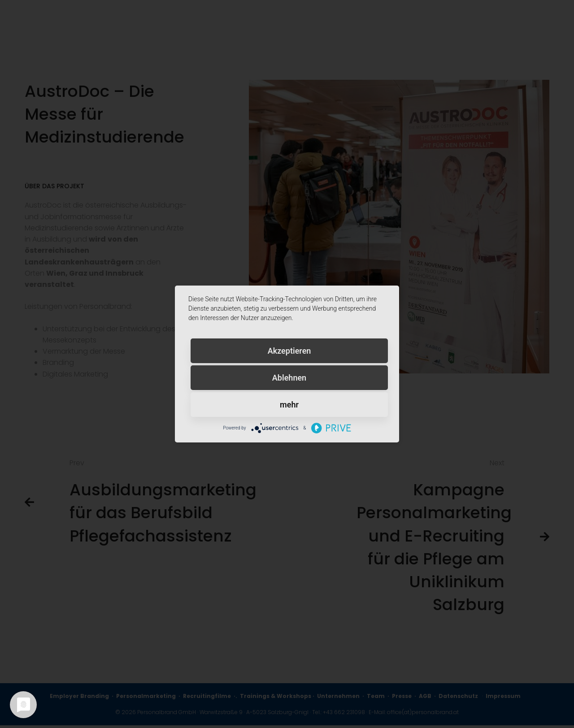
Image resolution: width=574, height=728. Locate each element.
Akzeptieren (289, 351)
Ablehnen (289, 378)
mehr (289, 405)
